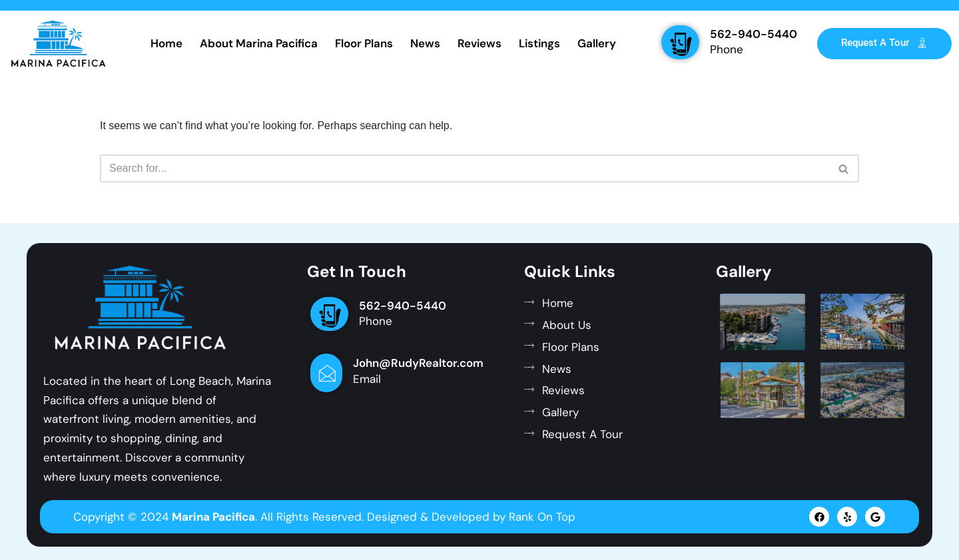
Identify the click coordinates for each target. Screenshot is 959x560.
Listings (539, 43)
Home (166, 43)
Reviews (479, 43)
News (425, 43)
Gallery (597, 43)
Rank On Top (542, 517)
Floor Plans (364, 43)
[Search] (465, 168)
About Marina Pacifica (259, 43)
